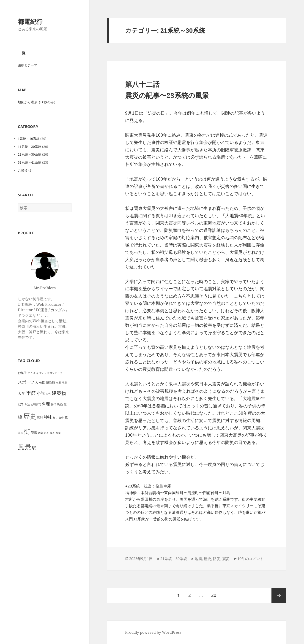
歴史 (208, 559)
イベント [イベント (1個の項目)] (41, 373)
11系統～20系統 (30, 147)
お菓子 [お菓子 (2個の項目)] (22, 373)
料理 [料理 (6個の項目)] (46, 404)
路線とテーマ (27, 65)
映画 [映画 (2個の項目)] (60, 404)
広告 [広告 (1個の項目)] (48, 394)
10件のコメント (250, 559)
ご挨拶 (23, 170)
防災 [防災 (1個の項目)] (46, 433)
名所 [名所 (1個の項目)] (58, 383)
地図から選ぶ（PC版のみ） (37, 102)
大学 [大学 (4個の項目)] (22, 393)
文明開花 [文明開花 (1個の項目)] (36, 404)
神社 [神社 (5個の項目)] (48, 417)
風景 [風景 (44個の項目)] (25, 447)
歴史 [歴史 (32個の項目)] (30, 416)
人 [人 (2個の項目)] (37, 382)
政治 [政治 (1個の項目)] (27, 404)
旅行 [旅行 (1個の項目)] (53, 404)
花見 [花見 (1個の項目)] (20, 433)
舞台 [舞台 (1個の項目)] (61, 418)
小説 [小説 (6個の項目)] (41, 393)
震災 (226, 559)
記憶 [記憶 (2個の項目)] (34, 433)
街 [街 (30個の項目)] (27, 431)
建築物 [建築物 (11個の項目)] (59, 393)
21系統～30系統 (30, 154)
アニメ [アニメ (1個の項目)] (31, 373)
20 (214, 595)
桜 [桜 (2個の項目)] (65, 404)
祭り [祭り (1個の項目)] (55, 418)
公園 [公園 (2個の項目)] (42, 382)
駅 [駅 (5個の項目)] (34, 448)
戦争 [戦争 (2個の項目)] (21, 404)
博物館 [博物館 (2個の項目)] (51, 382)
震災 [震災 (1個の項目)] (52, 433)
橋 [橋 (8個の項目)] (20, 417)
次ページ (279, 595)
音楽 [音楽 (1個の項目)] (58, 433)
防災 (217, 559)
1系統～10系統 (29, 139)
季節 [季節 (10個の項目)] (31, 393)
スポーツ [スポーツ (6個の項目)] (26, 382)
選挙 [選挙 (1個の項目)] (40, 433)
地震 (198, 559)
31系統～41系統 (30, 162)
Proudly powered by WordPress (153, 632)
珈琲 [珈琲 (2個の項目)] (40, 417)
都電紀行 (30, 21)
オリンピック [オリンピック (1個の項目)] (55, 373)
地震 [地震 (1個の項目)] (64, 383)
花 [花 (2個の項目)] (66, 417)
